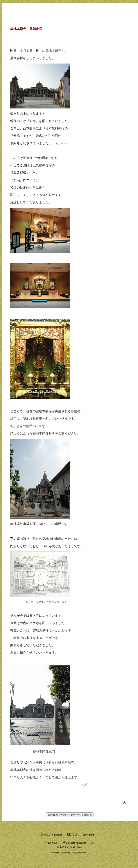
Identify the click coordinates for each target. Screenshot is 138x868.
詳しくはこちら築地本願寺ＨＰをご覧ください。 (45, 433)
